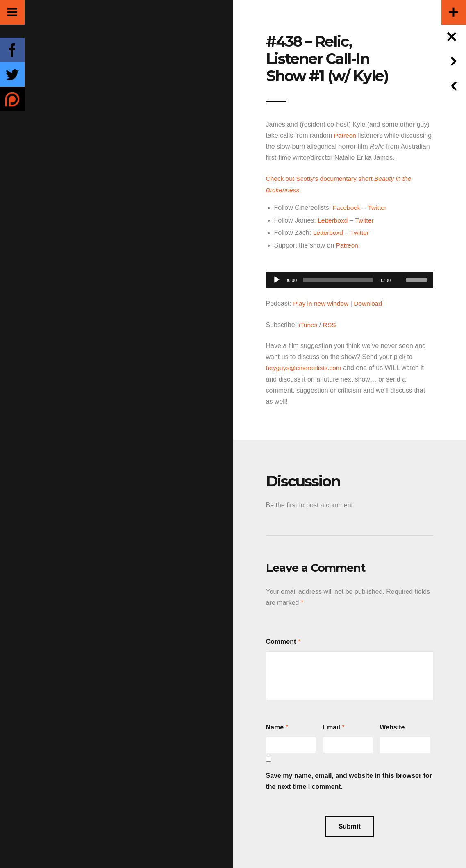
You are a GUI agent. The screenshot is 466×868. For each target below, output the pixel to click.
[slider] (338, 279)
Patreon (346, 135)
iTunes (308, 323)
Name (275, 725)
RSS (330, 323)
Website (392, 725)
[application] (350, 276)
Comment (281, 640)
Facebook (347, 207)
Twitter (378, 207)
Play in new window (322, 302)
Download (370, 302)
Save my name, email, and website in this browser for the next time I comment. (349, 779)
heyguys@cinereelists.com (305, 366)
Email (331, 725)
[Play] (277, 279)
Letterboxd (333, 219)
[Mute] (400, 266)
